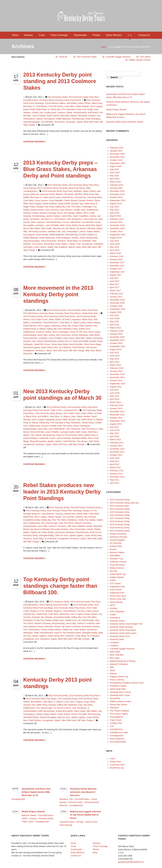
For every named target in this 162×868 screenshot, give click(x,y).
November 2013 (117, 415)
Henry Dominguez (61, 332)
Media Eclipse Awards (116, 110)
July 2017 (114, 278)
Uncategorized (30, 191)
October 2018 (116, 231)
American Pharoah (118, 537)
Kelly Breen (93, 112)
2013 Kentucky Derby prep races (60, 316)
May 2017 (114, 284)
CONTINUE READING (34, 142)
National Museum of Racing (123, 661)
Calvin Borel (48, 197)
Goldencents (50, 112)
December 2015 (117, 337)
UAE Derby (94, 441)
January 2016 (116, 334)
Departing (56, 326)
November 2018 (117, 228)
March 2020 (115, 182)
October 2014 (116, 380)
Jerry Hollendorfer (57, 429)
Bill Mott (79, 194)
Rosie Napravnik (47, 238)
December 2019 (117, 191)
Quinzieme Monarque (65, 532)
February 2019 (117, 219)
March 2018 (115, 253)
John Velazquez (117, 611)
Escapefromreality (31, 520)
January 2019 (116, 222)
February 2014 (117, 405)
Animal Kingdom (117, 540)
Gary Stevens (66, 210)
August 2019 (116, 204)
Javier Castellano (81, 216)
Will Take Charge (77, 350)
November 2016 (117, 303)
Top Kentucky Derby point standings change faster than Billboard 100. (60, 586)
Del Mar (114, 571)
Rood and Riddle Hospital (85, 341)
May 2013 (114, 433)
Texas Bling (72, 241)
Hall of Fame (116, 590)
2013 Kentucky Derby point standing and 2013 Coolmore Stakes (60, 81)
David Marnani (30, 326)
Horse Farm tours (118, 596)
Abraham (78, 191)
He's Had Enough (49, 523)
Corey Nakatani (56, 200)
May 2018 (114, 247)
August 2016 (116, 312)
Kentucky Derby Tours (120, 636)
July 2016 (114, 315)
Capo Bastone (48, 514)
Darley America (117, 568)
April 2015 (115, 362)
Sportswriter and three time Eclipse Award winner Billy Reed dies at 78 (36, 792)
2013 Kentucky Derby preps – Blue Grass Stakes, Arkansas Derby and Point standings (60, 169)
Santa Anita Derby (60, 344)
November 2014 (117, 377)
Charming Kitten (94, 197)
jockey (93, 216)
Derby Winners (114, 35)
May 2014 (114, 396)
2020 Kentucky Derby (120, 528)
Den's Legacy (96, 106)
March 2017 (115, 290)
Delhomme (28, 517)
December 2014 (117, 374)
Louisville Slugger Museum (118, 57)
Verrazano (71, 122)
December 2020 (117, 154)
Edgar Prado (29, 207)
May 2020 (114, 176)
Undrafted (98, 244)
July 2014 (114, 390)
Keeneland (115, 618)
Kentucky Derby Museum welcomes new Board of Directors (83, 792)
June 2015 (115, 356)
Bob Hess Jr (29, 106)
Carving (59, 514)
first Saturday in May (71, 109)
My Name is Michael (86, 228)
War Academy (61, 247)
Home (15, 35)
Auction (113, 549)
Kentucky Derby (47, 100)
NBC (89, 188)
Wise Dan (90, 350)
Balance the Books (65, 194)
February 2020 (117, 185)
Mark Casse (66, 225)
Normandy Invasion (87, 116)
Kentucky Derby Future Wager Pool (126, 624)
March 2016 (115, 328)
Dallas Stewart (82, 106)
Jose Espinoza (90, 219)
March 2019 (115, 216)
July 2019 (114, 207)
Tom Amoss (59, 122)
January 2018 (116, 259)
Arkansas (35, 194)
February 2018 (117, 256)
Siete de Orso (62, 535)
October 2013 (116, 418)
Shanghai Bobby (79, 438)
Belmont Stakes (117, 552)
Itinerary (29, 35)
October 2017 (116, 269)
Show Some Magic (93, 344)
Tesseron (62, 241)
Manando (98, 526)
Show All (63, 57)
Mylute (74, 116)
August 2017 (116, 275)
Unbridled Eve (116, 729)
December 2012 (117, 449)
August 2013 (116, 424)
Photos (96, 35)
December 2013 (117, 412)
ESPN (113, 580)
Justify (113, 614)
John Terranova (63, 335)
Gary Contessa (52, 210)
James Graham (53, 216)
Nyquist (113, 673)
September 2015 (118, 346)
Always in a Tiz (90, 511)
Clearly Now (82, 514)
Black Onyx (97, 103)
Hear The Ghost (65, 426)
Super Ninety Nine (49, 347)
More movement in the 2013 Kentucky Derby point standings (58, 294)
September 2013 (118, 421)
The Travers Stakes (119, 714)
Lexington (39, 225)
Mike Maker (35, 228)
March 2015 (115, 365)
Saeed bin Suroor (42, 344)
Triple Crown (56, 410)
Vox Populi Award (118, 742)
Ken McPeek (88, 222)
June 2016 (115, 318)
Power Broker (42, 235)
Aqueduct (76, 319)
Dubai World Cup (118, 574)
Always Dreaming (118, 534)
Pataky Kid (35, 532)
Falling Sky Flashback (67, 705)
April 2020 (115, 179)
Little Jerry (72, 526)
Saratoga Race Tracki (120, 695)
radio (37, 633)
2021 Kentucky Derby (87, 57)
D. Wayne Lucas (61, 702)
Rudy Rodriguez (93, 119)
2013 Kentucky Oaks (119, 506)
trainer (72, 244)
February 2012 (117, 471)
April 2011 (115, 483)
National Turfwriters (119, 664)
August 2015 (116, 349)
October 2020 (116, 160)
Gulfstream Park (117, 587)
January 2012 (116, 474)
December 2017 (117, 263)
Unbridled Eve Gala (119, 732)
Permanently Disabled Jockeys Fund (127, 683)
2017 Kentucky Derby (120, 518)
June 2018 (115, 244)
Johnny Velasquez (80, 335)
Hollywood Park (117, 593)
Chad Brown (41, 106)
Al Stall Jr (67, 319)
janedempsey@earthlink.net (131, 862)
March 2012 (115, 467)
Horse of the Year (79, 332)
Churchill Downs (31, 100)
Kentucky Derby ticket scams (123, 633)
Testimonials (80, 35)
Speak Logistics (55, 441)
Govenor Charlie (65, 112)
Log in (113, 758)
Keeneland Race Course (58, 222)
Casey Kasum (92, 611)
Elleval (42, 329)
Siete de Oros (64, 717)
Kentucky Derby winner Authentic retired (125, 122)
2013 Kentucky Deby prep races (41, 699)
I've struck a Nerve (62, 708)
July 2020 (114, 169)
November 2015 (117, 340)
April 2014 (115, 399)
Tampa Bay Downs (119, 705)
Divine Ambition (50, 204)
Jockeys (114, 608)
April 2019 (115, 213)
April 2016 (115, 325)
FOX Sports (145, 57)
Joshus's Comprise (57, 526)
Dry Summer (68, 517)
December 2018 (117, 225)
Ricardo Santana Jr (88, 235)
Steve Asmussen (49, 241)
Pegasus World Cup (119, 677)
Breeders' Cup (116, 559)
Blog (130, 35)
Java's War (67, 216)
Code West (69, 106)
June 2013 (115, 430)
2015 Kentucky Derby (120, 512)
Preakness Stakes (118, 686)
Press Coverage (59, 35)
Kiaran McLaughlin (64, 711)
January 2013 (116, 446)
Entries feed (115, 762)
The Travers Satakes (119, 711)
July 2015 (114, 353)
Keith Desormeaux (46, 711)
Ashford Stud (116, 546)
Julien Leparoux (38, 222)
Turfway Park (116, 723)
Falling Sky (55, 109)
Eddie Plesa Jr (43, 109)
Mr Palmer (71, 228)
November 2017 (117, 266)
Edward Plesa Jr (31, 329)
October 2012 (116, 455)
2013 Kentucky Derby (58, 97)
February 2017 (117, 294)
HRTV (40, 188)
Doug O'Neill (29, 109)
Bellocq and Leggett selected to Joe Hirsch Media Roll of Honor (85, 815)
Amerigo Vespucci (32, 514)
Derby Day (66, 326)
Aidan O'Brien (84, 103)
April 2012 (115, 464)
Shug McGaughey (31, 122)
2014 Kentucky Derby (120, 509)
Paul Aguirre (49, 119)
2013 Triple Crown (39, 319)
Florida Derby (88, 423)
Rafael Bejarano (63, 119)
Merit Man (65, 116)
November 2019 (117, 194)
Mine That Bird (117, 655)
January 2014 (116, 408)
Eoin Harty (49, 207)
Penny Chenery (117, 680)
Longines (114, 646)
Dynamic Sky (77, 204)
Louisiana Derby (67, 432)
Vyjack (80, 122)
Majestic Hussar (85, 526)
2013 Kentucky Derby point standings (64, 511)
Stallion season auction (140, 60)
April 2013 (115, 436)
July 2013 (114, 427)
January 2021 (116, 151)
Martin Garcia (53, 116)
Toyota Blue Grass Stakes (56, 244)
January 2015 (116, 371)
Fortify (81, 520)
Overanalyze (29, 119)
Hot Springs (69, 213)
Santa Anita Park (90, 313)
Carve (58, 197)
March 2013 (115, 439)
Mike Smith (46, 228)
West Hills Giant (91, 122)
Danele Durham (86, 200)
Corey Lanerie (41, 200)
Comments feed (117, 765)
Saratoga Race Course (120, 692)
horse (60, 213)
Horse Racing (30, 188)
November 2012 (117, 452)
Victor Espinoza (117, 739)
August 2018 (116, 238)
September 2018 (118, 235)
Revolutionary (78, 119)
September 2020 (118, 163)
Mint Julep (115, 658)
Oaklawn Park (54, 231)
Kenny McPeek (30, 338)
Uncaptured (87, 244)
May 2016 (114, 322)
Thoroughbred (116, 717)
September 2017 (118, 272)
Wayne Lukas (74, 247)
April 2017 (115, 287)
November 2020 (117, 157)
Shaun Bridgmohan (89, 238)
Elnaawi (40, 207)
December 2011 (117, 477)
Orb (99, 116)
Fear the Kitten (73, 207)
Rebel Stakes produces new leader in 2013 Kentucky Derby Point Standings (62, 492)
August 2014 (116, 387)
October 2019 (116, 197)
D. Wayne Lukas (78, 323)
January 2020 (116, 188)
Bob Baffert (43, 416)
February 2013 (117, 443)
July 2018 (114, 241)
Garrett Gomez (37, 210)
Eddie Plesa (42, 705)
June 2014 (115, 393)
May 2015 (114, 359)
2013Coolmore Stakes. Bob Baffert (61, 103)
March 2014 (115, 402)
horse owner (94, 332)
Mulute (26, 529)
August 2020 (116, 166)
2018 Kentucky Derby (120, 521)
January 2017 (116, 297)
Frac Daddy (87, 109)
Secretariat (115, 698)
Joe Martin (35, 219)
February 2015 (117, 368)
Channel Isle (80, 197)
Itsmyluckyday (80, 112)
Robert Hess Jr (65, 341)
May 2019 (114, 210)
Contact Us (144, 35)
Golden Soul (38, 112)
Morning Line (59, 228)
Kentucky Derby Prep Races (68, 100)
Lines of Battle (39, 116)
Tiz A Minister (47, 122)
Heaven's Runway (48, 213)
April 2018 (115, 250)
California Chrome (118, 562)
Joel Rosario (60, 219)
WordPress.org (117, 768)
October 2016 (116, 306)
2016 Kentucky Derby (120, 515)
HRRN (79, 213)
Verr (37, 639)
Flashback (76, 423)
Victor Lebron (40, 247)
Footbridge (87, 207)
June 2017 (115, 281)
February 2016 (117, 331)
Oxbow (39, 119)
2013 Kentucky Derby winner (49, 413)
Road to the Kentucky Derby (70, 435)
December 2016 (117, 300)
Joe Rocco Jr (47, 219)
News (112, 670)
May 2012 (114, 461)
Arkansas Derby (47, 194)
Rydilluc (75, 238)
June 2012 (115, 458)
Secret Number (76, 344)
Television (114, 708)
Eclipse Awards (117, 577)
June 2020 (115, 173)
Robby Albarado (31, 238)
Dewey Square (55, 517)
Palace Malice (93, 231)
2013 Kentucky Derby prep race (84, 97)
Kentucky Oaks (117, 639)
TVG (78, 244)
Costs (42, 35)
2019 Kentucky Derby (120, 524)
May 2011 (114, 480)
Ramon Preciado (79, 714)
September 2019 (118, 200)
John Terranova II (74, 219)
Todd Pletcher (78, 347)
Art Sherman (116, 543)
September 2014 (118, 384)
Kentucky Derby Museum (121, 627)
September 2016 (118, 309)
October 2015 (116, 343)
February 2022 (117, 148)
